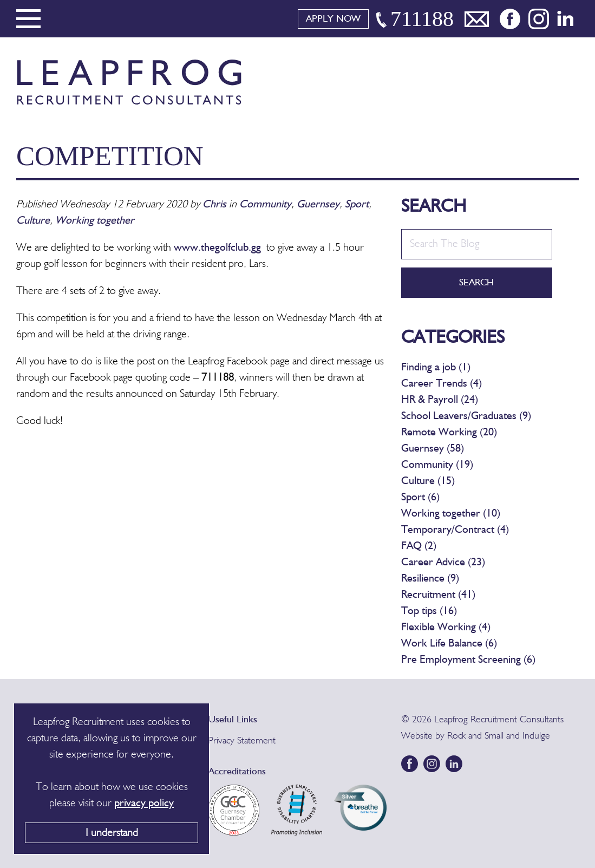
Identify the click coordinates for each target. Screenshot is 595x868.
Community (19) (437, 465)
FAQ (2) (419, 546)
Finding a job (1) (436, 368)
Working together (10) (451, 514)
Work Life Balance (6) (449, 644)
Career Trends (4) (442, 384)
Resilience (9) (430, 579)
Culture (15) (428, 481)
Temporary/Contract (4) (455, 530)
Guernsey (318, 205)
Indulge (536, 736)
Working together (95, 221)
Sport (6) (420, 498)
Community (265, 205)
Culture (33, 221)
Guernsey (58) (433, 449)
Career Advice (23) (443, 563)
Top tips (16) (429, 611)
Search (476, 283)
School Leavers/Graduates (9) (466, 416)
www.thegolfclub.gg (217, 248)
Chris (214, 205)
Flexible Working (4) (446, 628)
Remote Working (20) (449, 433)
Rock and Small (475, 736)
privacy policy (144, 804)
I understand (112, 833)
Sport (357, 205)
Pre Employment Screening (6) (468, 660)
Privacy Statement (242, 741)
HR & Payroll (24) (440, 400)
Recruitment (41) (438, 595)
